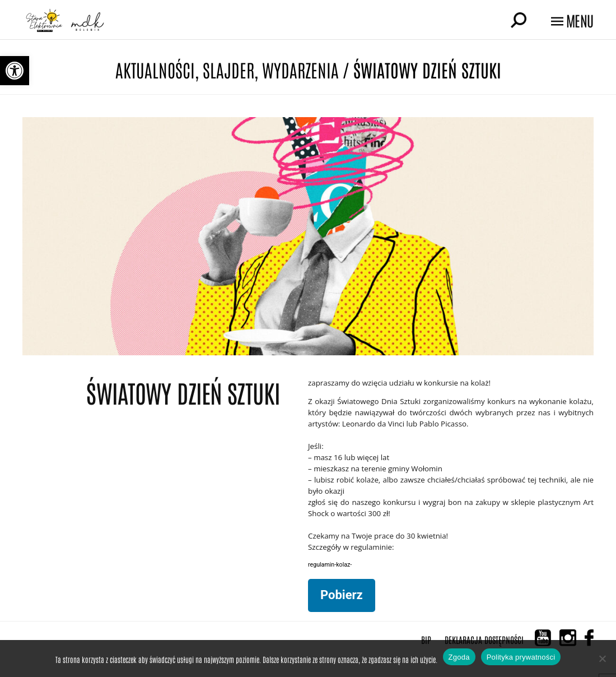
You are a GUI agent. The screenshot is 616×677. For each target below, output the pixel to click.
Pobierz (342, 595)
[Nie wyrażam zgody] (602, 659)
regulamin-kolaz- (330, 565)
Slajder (228, 69)
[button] (15, 71)
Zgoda (459, 657)
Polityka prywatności (521, 657)
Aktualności (155, 69)
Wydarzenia (300, 69)
